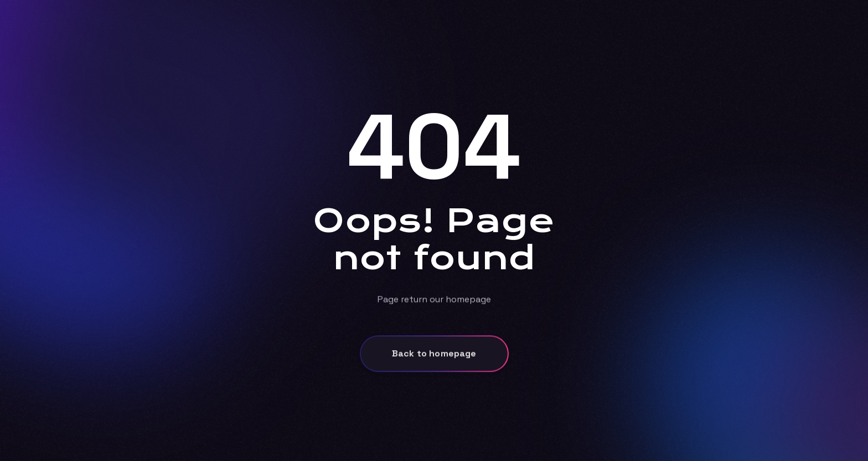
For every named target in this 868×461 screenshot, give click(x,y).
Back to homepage (434, 357)
